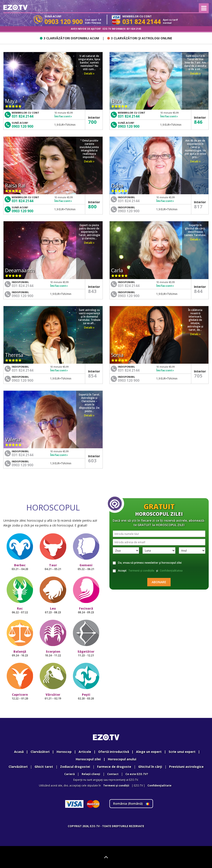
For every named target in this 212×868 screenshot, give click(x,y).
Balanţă (20, 653)
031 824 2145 (134, 29)
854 (92, 376)
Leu (53, 610)
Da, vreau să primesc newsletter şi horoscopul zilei (147, 563)
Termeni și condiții (116, 785)
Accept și (148, 571)
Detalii (89, 74)
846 (198, 122)
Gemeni (86, 567)
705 (198, 376)
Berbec (20, 567)
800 (92, 206)
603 (92, 460)
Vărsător (53, 696)
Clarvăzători (40, 752)
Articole (85, 752)
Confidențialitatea (171, 571)
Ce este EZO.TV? (137, 774)
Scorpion (53, 653)
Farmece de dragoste (114, 767)
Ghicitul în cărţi (150, 767)
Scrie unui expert (182, 752)
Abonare (159, 582)
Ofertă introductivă (114, 752)
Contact (113, 774)
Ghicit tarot (44, 767)
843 (92, 291)
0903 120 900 (22, 126)
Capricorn (20, 696)
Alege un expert (149, 752)
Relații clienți (91, 774)
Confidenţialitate (159, 785)
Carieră (69, 774)
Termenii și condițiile (141, 571)
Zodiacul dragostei (75, 767)
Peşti (86, 696)
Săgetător (86, 653)
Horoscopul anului (122, 759)
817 (198, 206)
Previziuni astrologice (186, 767)
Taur (53, 567)
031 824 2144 (22, 116)
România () (131, 804)
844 (198, 291)
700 (92, 122)
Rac (20, 610)
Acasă (19, 752)
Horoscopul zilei (88, 759)
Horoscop (64, 752)
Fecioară (86, 610)
